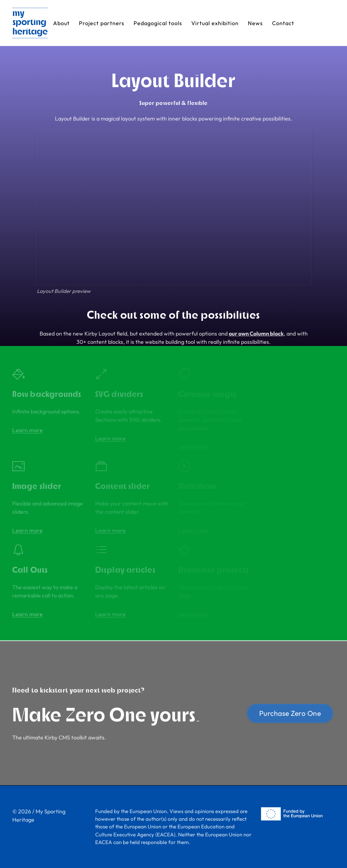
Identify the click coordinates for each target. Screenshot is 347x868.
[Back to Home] (30, 23)
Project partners (102, 23)
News (255, 23)
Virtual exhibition (215, 23)
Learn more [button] (27, 430)
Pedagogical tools (158, 23)
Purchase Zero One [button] (290, 714)
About (61, 23)
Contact (283, 23)
